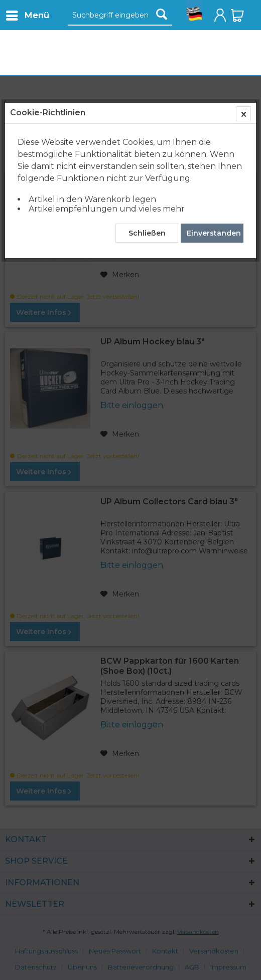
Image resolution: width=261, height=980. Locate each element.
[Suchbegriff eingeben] (120, 16)
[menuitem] (27, 15)
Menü (28, 14)
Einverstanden (214, 233)
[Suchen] (162, 14)
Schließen (147, 233)
